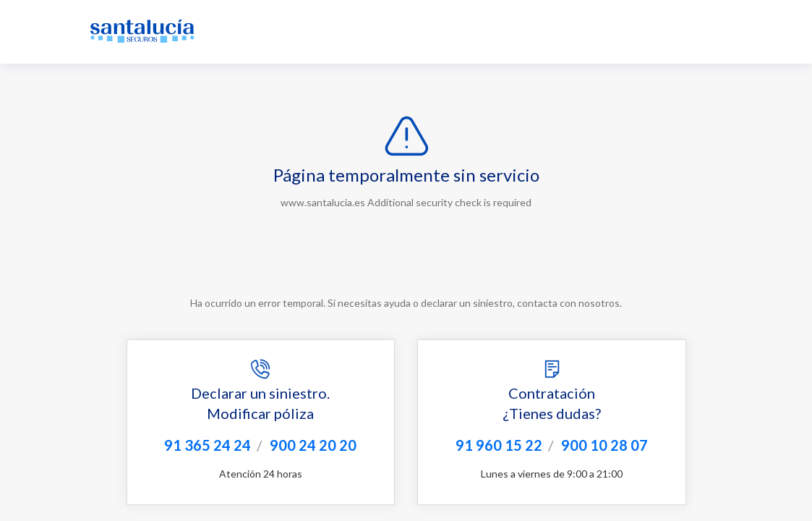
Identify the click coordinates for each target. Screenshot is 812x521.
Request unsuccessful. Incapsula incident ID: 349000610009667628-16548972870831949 (406, 260)
